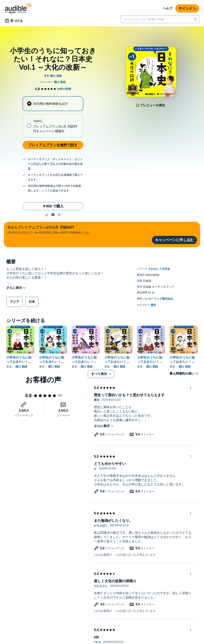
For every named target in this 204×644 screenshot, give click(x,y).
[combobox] (160, 19)
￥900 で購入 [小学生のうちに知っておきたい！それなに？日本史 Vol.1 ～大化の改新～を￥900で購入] (53, 206)
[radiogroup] (53, 117)
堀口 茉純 (21, 367)
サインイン (187, 8)
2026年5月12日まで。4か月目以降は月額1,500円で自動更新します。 (50, 229)
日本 (32, 302)
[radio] (53, 104)
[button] (47, 215)
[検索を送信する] (196, 19)
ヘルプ (168, 8)
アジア (15, 302)
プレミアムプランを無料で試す (53, 145)
